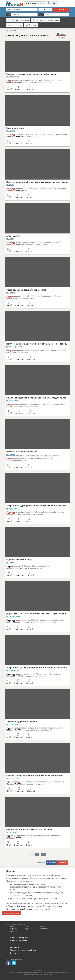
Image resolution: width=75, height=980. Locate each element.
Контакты (15, 953)
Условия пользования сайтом (23, 950)
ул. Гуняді (10, 239)
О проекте (15, 947)
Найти (61, 9)
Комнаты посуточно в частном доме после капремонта (35, 776)
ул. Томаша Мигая (14, 616)
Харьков (13, 929)
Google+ (63, 862)
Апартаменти (13, 236)
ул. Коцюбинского (13, 724)
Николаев (44, 929)
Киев (12, 926)
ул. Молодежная (13, 778)
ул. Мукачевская (13, 77)
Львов (43, 926)
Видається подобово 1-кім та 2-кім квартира (29, 830)
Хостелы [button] (31, 25)
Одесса (28, 929)
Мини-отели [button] (15, 25)
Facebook (51, 862)
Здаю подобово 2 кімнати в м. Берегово (27, 290)
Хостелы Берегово (24, 909)
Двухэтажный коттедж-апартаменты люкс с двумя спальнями (38, 614)
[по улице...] (24, 15)
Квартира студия (15, 128)
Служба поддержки (19, 938)
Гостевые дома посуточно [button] (46, 20)
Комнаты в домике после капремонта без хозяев (31, 74)
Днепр (28, 926)
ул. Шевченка (12, 832)
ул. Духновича (12, 401)
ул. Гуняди (11, 293)
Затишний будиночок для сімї (22, 722)
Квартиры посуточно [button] (19, 20)
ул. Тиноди (11, 131)
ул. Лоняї (10, 185)
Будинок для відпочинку (19, 560)
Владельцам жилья (19, 941)
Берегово (14, 931)
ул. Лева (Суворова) (14, 347)
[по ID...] (56, 15)
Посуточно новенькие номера (22, 452)
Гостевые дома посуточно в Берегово (34, 906)
